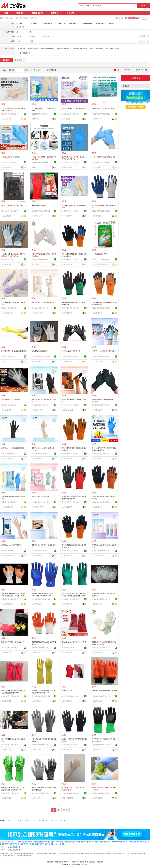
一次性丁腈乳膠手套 (13, 847)
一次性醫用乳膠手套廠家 (24, 842)
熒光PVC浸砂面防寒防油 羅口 (104, 690)
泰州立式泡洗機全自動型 (13, 205)
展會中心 (55, 13)
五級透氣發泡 (39, 351)
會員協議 (92, 862)
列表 (127, 70)
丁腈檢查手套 (21, 48)
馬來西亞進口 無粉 (104, 108)
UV (61, 820)
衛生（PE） (100, 254)
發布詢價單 (136, 78)
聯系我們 (58, 862)
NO (43, 820)
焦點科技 (78, 864)
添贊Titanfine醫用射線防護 (13, 448)
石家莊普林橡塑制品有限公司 (71, 793)
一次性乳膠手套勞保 (96, 48)
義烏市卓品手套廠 (7, 259)
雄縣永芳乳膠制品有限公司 (41, 211)
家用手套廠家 (30, 844)
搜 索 (144, 5)
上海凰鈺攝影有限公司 (9, 356)
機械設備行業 (37, 13)
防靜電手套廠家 (20, 844)
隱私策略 (83, 862)
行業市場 (70, 13)
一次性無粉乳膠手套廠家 (72, 842)
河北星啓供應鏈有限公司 (10, 308)
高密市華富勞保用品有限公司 (102, 211)
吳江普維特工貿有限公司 (100, 162)
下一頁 (65, 810)
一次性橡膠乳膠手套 (23, 53)
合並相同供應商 (141, 70)
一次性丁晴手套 (33, 48)
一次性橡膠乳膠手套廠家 (119, 842)
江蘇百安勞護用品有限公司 (41, 356)
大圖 (117, 70)
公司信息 (19, 60)
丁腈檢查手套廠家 (87, 842)
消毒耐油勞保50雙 (104, 157)
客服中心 (67, 862)
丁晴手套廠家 (9, 844)
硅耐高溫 (67, 690)
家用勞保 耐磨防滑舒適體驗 (14, 351)
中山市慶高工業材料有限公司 (11, 745)
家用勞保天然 (39, 205)
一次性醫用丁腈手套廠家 (102, 842)
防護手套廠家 (39, 844)
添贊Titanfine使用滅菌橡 (43, 302)
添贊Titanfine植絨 (41, 496)
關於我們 (50, 862)
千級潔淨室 (10, 157)
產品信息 (6, 60)
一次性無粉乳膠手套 (113, 48)
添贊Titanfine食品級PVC (11, 545)
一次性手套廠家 (59, 844)
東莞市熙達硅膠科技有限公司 (11, 648)
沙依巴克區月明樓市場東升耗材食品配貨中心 (102, 259)
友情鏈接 (100, 862)
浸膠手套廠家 (49, 844)
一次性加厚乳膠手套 (64, 48)
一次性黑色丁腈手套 (48, 48)
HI (29, 820)
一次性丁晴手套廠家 (56, 842)
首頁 (6, 13)
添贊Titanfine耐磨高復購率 (104, 351)
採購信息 (21, 13)
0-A (9, 820)
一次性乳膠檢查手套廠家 (41, 842)
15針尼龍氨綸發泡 (71, 351)
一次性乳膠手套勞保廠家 (136, 842)
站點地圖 (75, 862)
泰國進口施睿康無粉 (74, 108)
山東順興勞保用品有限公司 (41, 599)
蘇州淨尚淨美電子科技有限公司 (41, 259)
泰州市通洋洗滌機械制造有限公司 (11, 211)
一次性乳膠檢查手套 (80, 48)
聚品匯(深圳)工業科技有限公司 (71, 162)
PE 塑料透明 (11, 399)
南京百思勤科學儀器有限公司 (71, 114)
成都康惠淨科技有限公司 (10, 114)
